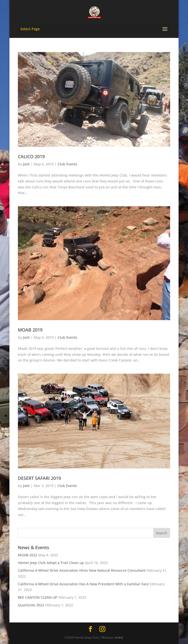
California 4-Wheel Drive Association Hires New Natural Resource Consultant (82, 570)
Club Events (67, 164)
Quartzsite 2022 (31, 605)
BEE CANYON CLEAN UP (38, 597)
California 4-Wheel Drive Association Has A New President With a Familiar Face (83, 584)
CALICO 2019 (31, 156)
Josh (26, 164)
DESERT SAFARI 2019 (39, 478)
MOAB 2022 (28, 555)
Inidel (119, 637)
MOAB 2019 (30, 330)
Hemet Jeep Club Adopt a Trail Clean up (51, 563)
